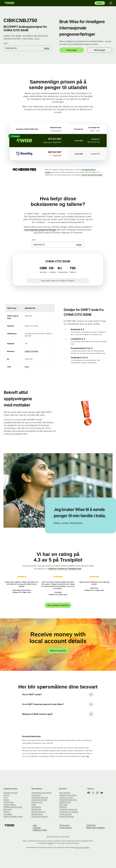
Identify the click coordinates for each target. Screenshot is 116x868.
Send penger (72, 50)
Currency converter (66, 797)
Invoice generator (66, 814)
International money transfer (41, 793)
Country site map (66, 828)
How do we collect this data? (92, 175)
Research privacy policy (68, 795)
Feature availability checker (13, 816)
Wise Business (36, 809)
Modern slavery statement (96, 828)
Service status (9, 802)
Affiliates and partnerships (13, 807)
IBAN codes (63, 805)
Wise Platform (36, 807)
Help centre (8, 809)
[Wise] (9, 3)
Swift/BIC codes (65, 802)
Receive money (37, 802)
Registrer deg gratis (58, 651)
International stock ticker (68, 800)
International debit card (40, 797)
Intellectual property (40, 830)
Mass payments (37, 814)
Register (100, 3)
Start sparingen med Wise (58, 605)
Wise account (36, 795)
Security (6, 795)
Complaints (37, 828)
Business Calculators (67, 816)
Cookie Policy (91, 825)
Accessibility (8, 814)
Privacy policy (65, 825)
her (88, 756)
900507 (51, 843)
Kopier (47, 48)
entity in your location (82, 847)
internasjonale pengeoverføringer (40, 230)
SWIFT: (6, 43)
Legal (35, 825)
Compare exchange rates (68, 809)
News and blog (65, 793)
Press (5, 797)
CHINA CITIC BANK (31, 351)
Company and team (11, 793)
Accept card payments (40, 816)
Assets (34, 805)
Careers (6, 800)
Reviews (6, 812)
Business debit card (38, 812)
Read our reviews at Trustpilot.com (65, 569)
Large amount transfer (39, 800)
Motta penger (100, 50)
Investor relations (10, 805)
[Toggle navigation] (110, 3)
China (27, 367)
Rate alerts (63, 807)
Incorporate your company (69, 812)
